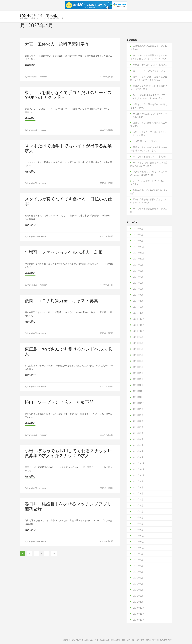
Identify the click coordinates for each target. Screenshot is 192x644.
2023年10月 (139, 403)
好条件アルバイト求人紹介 (40, 15)
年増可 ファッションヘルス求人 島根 (64, 252)
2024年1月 (138, 385)
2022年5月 (138, 505)
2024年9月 (138, 337)
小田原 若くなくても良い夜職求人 (150, 65)
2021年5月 (138, 578)
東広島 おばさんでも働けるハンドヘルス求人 (68, 351)
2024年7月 (138, 349)
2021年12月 (139, 536)
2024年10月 (139, 331)
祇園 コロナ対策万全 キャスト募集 (61, 301)
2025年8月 (138, 271)
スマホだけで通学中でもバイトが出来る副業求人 (68, 148)
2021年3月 (138, 590)
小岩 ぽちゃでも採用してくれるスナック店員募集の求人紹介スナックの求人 (68, 453)
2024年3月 (138, 373)
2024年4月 (138, 367)
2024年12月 (139, 319)
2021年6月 (138, 572)
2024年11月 (139, 325)
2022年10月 (139, 475)
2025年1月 (138, 313)
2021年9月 (138, 554)
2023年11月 (139, 397)
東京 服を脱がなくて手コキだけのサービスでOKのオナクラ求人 (68, 95)
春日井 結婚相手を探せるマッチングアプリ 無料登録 (70, 506)
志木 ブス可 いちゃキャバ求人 (149, 71)
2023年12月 (139, 391)
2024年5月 (138, 361)
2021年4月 (138, 584)
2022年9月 (138, 481)
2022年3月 (138, 517)
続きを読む (30, 65)
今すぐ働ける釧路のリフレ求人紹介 (150, 156)
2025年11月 (139, 253)
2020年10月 (139, 620)
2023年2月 (138, 451)
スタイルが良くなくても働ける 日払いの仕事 (68, 201)
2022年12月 (139, 463)
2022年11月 (139, 469)
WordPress (167, 640)
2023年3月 (138, 445)
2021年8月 (138, 560)
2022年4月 (138, 511)
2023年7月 (138, 421)
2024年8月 (138, 343)
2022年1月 (138, 530)
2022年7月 (138, 493)
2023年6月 (138, 427)
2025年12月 (139, 247)
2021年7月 (138, 566)
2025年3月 (138, 301)
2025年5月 (138, 289)
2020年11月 (139, 614)
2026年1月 (138, 241)
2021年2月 (138, 596)
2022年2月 (138, 523)
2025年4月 (138, 295)
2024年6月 (138, 355)
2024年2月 (138, 379)
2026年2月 (138, 235)
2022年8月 (138, 487)
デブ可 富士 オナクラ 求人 (145, 141)
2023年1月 (138, 457)
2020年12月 (139, 608)
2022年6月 (138, 499)
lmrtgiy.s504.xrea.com (37, 77)
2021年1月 (138, 602)
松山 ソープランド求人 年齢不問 (59, 402)
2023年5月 (138, 433)
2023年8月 (138, 415)
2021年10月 (139, 548)
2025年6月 (138, 283)
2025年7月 (138, 277)
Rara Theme (145, 640)
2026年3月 (138, 229)
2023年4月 (138, 439)
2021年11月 (139, 542)
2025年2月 (138, 307)
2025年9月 (138, 265)
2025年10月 (139, 259)
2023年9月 (138, 409)
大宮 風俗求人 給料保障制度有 (57, 44)
